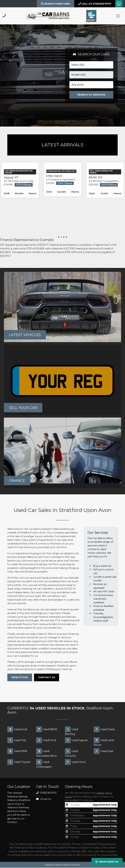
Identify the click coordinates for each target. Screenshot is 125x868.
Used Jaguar (76, 741)
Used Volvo (75, 762)
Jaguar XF (63, 213)
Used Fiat (17, 741)
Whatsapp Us (107, 862)
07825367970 (46, 793)
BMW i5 (22, 213)
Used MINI (17, 751)
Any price (78, 85)
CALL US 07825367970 (95, 4)
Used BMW (47, 730)
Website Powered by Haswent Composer (62, 865)
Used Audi (17, 730)
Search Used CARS (56, 4)
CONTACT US (47, 678)
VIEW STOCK (20, 678)
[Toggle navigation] (118, 16)
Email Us (44, 799)
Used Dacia (104, 730)
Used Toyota (19, 762)
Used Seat (104, 751)
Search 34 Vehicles (91, 95)
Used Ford (46, 741)
